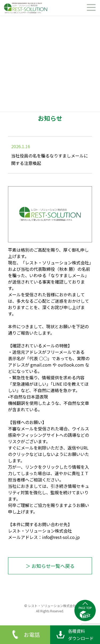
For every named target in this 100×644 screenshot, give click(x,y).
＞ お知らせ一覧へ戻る (50, 566)
